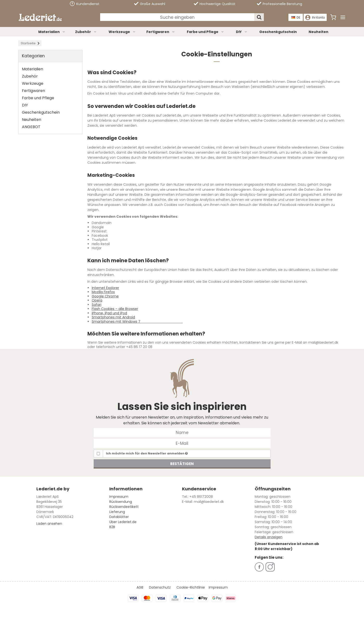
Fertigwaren (161, 32)
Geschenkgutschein (278, 32)
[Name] (182, 432)
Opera (97, 300)
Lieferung (117, 512)
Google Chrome (105, 296)
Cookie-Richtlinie (191, 587)
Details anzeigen (269, 537)
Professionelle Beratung (279, 4)
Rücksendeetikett (124, 507)
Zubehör (86, 32)
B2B (112, 527)
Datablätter (119, 517)
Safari (97, 305)
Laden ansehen (49, 524)
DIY (242, 32)
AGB (140, 587)
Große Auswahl (150, 4)
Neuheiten (318, 32)
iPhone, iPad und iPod (109, 313)
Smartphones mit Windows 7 (137, 322)
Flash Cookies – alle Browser (115, 309)
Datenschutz (160, 587)
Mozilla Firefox (103, 292)
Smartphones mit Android (113, 317)
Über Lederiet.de (123, 522)
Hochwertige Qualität (215, 4)
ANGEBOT (31, 127)
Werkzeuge (122, 32)
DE (296, 17)
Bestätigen (182, 464)
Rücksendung (121, 502)
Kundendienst (85, 4)
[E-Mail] (182, 443)
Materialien (52, 32)
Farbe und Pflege (205, 32)
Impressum (119, 497)
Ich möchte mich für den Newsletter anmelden (147, 453)
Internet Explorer (105, 288)
